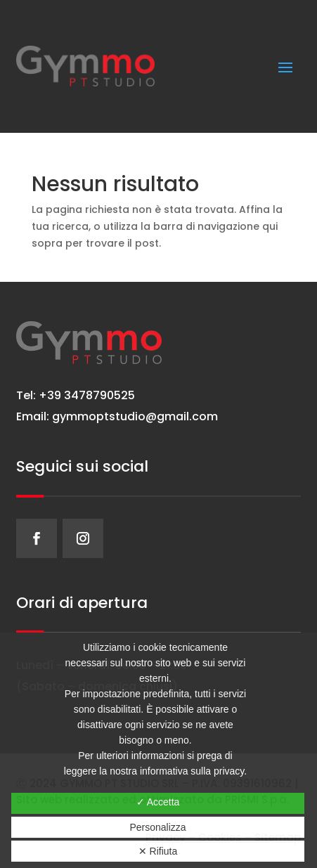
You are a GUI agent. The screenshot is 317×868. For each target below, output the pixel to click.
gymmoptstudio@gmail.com (135, 416)
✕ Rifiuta (158, 851)
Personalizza (157, 827)
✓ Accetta (158, 802)
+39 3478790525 (85, 395)
